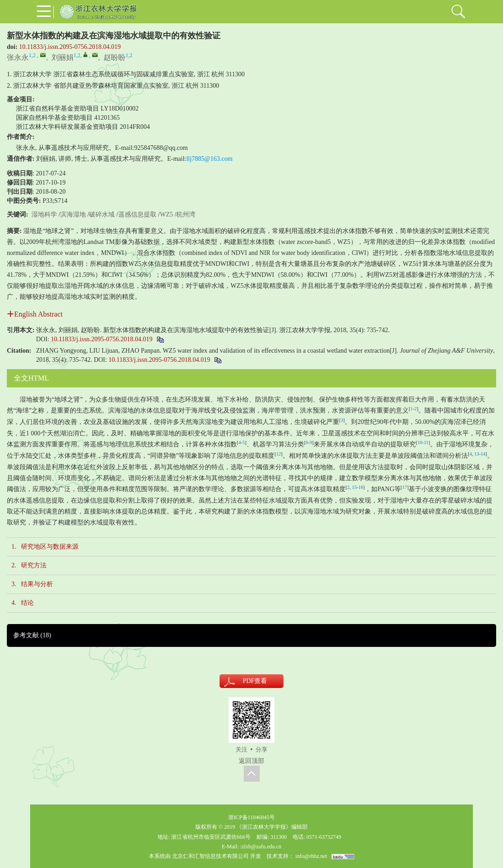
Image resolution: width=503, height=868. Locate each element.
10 (420, 442)
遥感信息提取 (137, 214)
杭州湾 (186, 214)
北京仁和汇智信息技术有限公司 (210, 856)
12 (279, 454)
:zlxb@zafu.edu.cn (261, 847)
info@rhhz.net (311, 856)
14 (483, 454)
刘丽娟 (63, 57)
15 (354, 487)
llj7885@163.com (209, 159)
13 (477, 454)
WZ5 (166, 214)
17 (405, 487)
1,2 (32, 55)
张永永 (18, 57)
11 (426, 442)
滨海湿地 (73, 214)
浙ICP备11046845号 (251, 817)
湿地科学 (44, 214)
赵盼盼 (115, 57)
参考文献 (32, 635)
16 (361, 487)
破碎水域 (102, 214)
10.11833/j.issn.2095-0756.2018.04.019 (70, 47)
